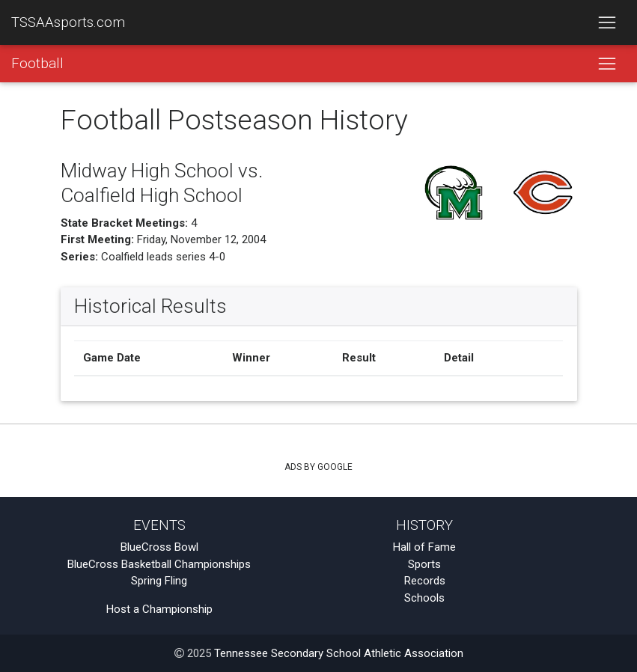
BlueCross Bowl (159, 547)
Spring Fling (159, 581)
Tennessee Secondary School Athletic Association (339, 653)
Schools (424, 598)
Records (425, 581)
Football (37, 64)
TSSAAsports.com (68, 22)
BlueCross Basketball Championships (159, 564)
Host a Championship (159, 609)
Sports (424, 564)
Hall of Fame (424, 547)
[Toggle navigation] (607, 22)
